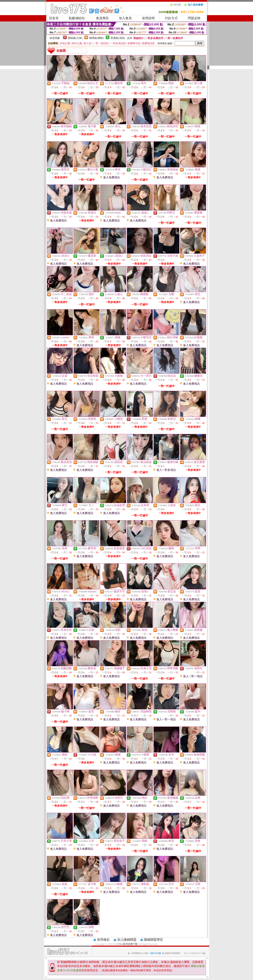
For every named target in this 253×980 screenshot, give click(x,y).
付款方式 (171, 18)
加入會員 (125, 18)
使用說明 (148, 18)
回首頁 (54, 18)
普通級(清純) (118, 38)
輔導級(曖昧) (97, 38)
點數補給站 (77, 18)
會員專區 (102, 18)
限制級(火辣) (75, 38)
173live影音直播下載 (127, 944)
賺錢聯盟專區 (153, 940)
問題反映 (194, 18)
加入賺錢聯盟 (127, 940)
